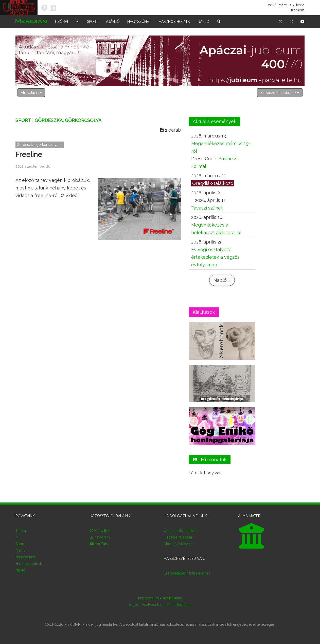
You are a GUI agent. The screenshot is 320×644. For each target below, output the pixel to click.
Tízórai (61, 22)
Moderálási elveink (179, 544)
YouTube (100, 544)
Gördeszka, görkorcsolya (68, 120)
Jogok (134, 605)
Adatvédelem (153, 605)
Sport (93, 22)
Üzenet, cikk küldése (181, 531)
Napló (203, 22)
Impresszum (148, 598)
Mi (77, 22)
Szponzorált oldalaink (280, 93)
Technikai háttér (179, 605)
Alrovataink (31, 93)
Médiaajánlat (172, 598)
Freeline (29, 155)
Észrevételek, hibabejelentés (187, 573)
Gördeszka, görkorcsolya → (40, 145)
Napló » (222, 280)
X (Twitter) (100, 531)
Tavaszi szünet (207, 208)
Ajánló (113, 22)
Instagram (100, 537)
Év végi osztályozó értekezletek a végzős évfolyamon (215, 257)
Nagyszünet (139, 22)
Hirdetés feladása (178, 537)
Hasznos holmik (174, 22)
